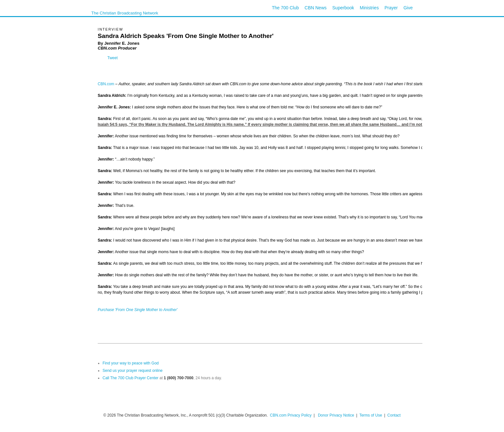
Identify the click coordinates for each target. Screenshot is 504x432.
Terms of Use (371, 415)
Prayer (391, 8)
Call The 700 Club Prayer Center (130, 378)
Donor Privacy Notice (336, 415)
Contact (394, 415)
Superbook (343, 8)
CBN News (316, 8)
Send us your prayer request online (133, 371)
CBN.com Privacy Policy (291, 415)
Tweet (113, 58)
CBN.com (106, 84)
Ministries (369, 8)
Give (408, 8)
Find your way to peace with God (131, 363)
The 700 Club (285, 8)
